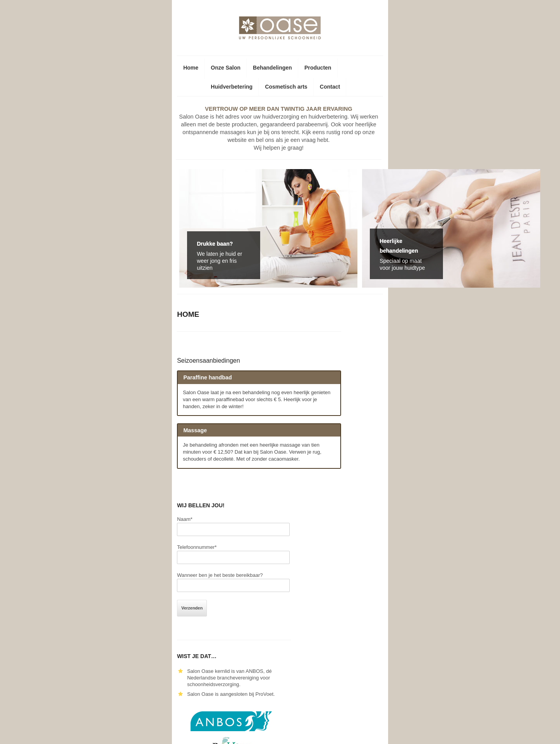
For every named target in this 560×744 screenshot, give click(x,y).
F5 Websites (451, 732)
